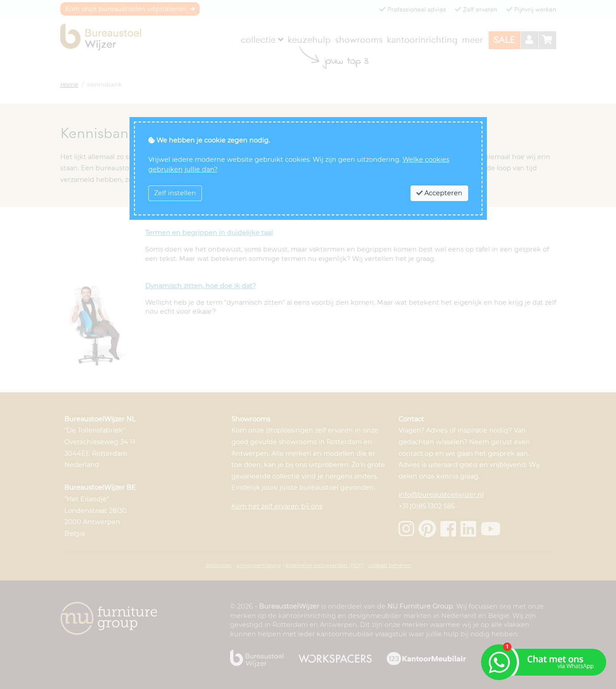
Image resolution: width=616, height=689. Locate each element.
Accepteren (439, 193)
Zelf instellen (175, 193)
